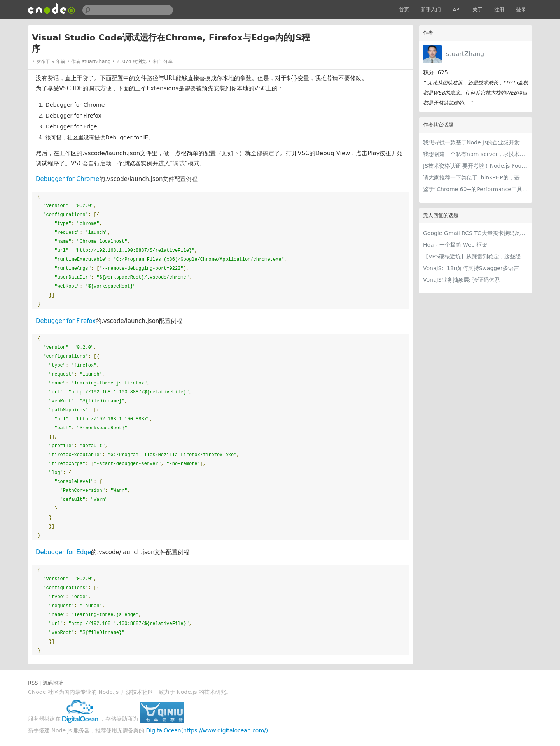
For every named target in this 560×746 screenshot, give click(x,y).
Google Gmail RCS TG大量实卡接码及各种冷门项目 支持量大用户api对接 (476, 233)
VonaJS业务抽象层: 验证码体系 (461, 280)
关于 (478, 10)
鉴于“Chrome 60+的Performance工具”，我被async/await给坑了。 (476, 189)
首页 (404, 10)
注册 (499, 10)
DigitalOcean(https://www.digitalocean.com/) (207, 730)
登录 (521, 10)
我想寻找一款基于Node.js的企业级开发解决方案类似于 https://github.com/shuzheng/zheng (476, 142)
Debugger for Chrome (67, 179)
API (457, 10)
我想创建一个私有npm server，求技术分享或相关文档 (476, 154)
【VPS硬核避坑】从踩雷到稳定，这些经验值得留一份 (476, 256)
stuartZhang (465, 54)
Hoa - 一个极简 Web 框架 (455, 245)
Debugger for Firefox (66, 321)
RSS (33, 683)
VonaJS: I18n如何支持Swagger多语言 (471, 268)
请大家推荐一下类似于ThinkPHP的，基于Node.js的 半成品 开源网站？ (476, 177)
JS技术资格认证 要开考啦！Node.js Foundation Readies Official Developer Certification (476, 166)
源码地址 (53, 683)
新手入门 (431, 10)
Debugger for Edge (63, 552)
